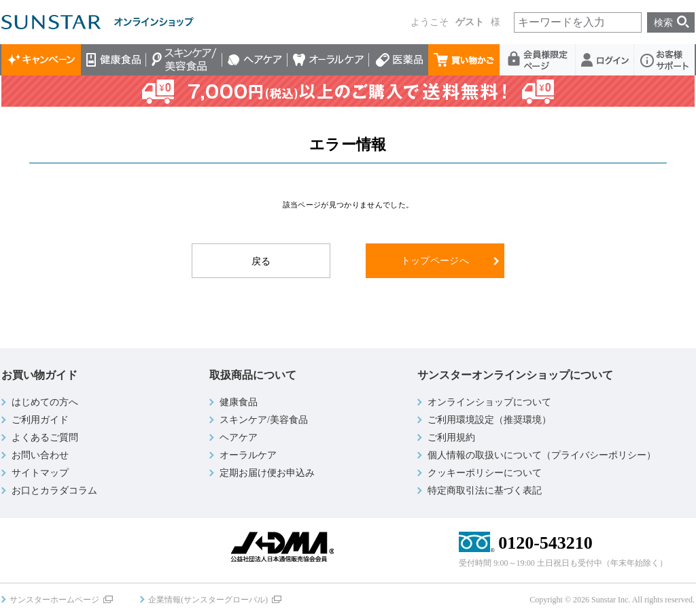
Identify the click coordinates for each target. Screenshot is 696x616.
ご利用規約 (451, 438)
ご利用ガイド (40, 420)
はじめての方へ (45, 402)
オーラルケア (328, 60)
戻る (261, 261)
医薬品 (399, 60)
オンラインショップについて (489, 402)
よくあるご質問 (45, 438)
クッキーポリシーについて (485, 473)
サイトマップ (40, 473)
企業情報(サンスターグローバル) (208, 600)
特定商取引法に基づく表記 (485, 491)
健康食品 (114, 60)
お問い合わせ (40, 455)
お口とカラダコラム (54, 491)
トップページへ (435, 261)
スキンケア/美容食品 (184, 60)
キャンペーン (41, 60)
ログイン (605, 60)
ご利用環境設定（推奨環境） (489, 420)
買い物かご (464, 60)
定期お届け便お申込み (267, 473)
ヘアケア (255, 60)
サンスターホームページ (54, 600)
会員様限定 (538, 60)
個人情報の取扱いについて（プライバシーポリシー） (542, 455)
